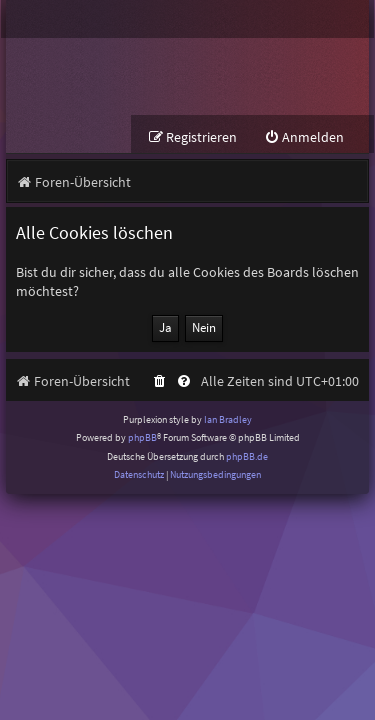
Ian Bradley (228, 419)
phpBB (142, 437)
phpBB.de (247, 456)
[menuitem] (304, 137)
